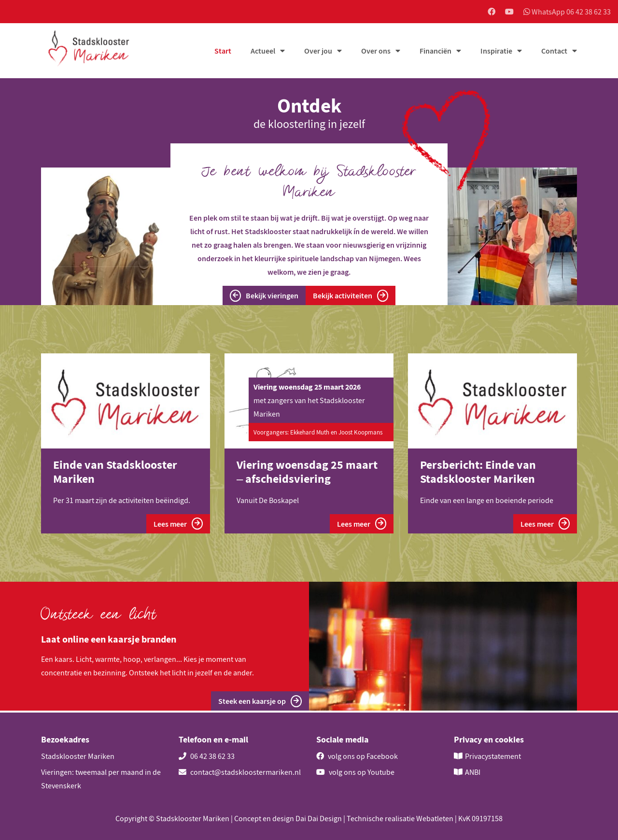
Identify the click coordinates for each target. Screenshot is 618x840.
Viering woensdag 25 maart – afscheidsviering (307, 473)
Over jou (318, 52)
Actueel (263, 52)
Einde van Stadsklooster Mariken (115, 473)
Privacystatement (493, 756)
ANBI (473, 772)
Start (223, 52)
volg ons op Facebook (357, 756)
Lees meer (178, 525)
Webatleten (435, 818)
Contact (554, 52)
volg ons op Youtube (355, 772)
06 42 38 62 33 (207, 756)
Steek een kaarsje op (260, 703)
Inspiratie (496, 52)
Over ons (376, 52)
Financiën (435, 52)
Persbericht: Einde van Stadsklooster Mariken (478, 473)
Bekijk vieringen (264, 297)
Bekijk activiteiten (351, 297)
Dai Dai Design (319, 818)
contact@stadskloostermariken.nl (240, 772)
